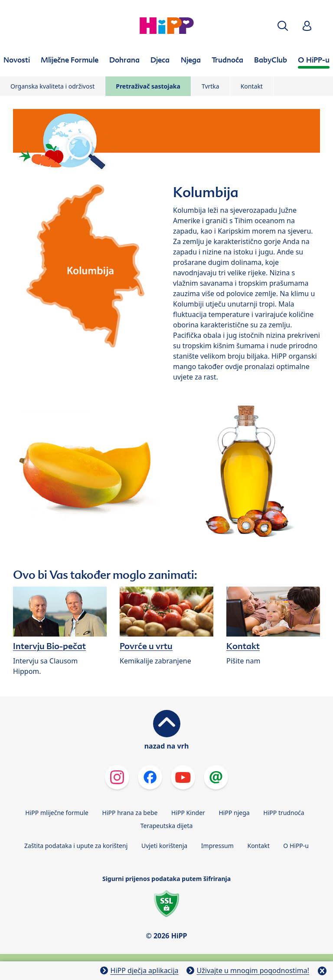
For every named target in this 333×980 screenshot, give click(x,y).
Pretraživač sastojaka (148, 86)
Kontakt (252, 86)
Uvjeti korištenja (164, 846)
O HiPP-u (296, 846)
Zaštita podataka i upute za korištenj (76, 846)
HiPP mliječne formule (57, 813)
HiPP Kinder (188, 813)
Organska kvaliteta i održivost (52, 86)
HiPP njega (234, 813)
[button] (283, 26)
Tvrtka (211, 86)
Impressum (217, 846)
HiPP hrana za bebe (130, 813)
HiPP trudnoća (284, 813)
